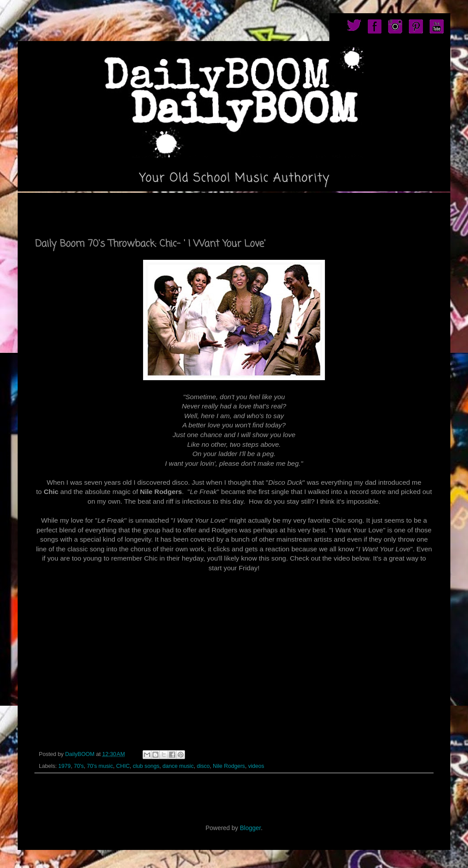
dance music (178, 766)
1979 (64, 766)
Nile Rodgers (229, 766)
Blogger (250, 828)
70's (79, 766)
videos (256, 766)
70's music (100, 766)
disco (203, 766)
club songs (146, 766)
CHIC (123, 766)
